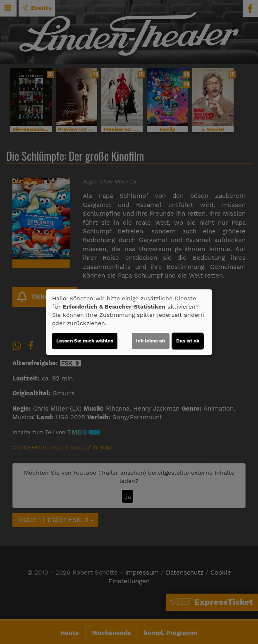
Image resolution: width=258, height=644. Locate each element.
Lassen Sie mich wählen (85, 341)
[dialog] (129, 322)
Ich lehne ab (151, 341)
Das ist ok (188, 341)
